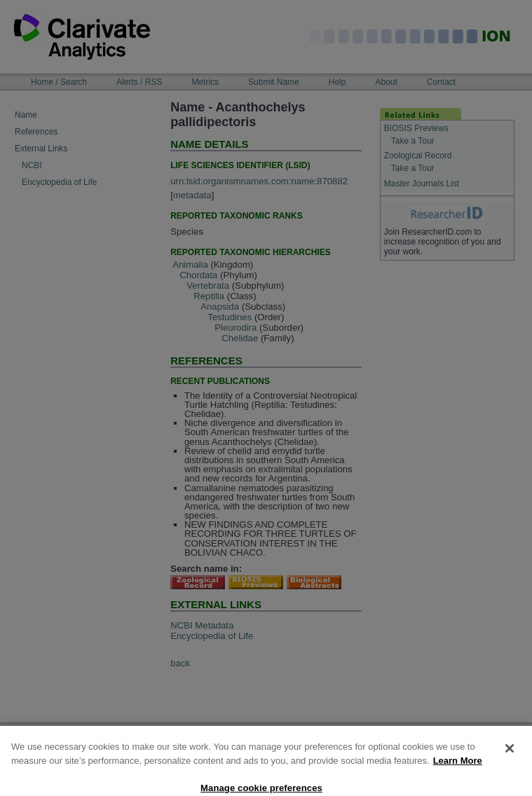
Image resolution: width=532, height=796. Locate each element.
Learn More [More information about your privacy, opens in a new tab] (458, 769)
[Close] (510, 757)
